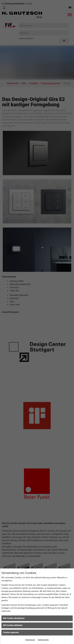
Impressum (30, 640)
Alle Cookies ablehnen (13, 625)
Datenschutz (43, 640)
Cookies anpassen (11, 632)
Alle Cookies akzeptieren (14, 618)
